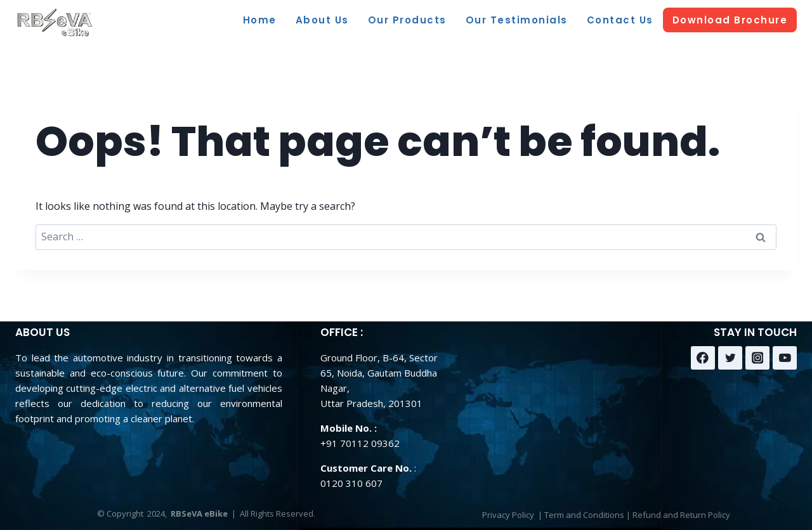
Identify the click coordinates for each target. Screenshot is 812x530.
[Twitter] (730, 358)
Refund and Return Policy (681, 515)
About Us (322, 20)
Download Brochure (730, 20)
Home (260, 20)
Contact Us (620, 20)
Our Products (407, 20)
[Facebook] (703, 358)
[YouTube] (785, 358)
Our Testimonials (517, 20)
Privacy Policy (508, 515)
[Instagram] (757, 358)
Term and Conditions (584, 515)
